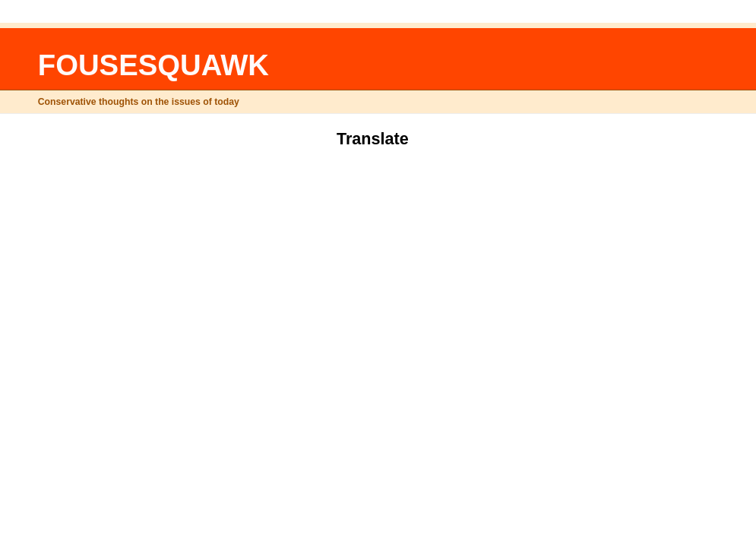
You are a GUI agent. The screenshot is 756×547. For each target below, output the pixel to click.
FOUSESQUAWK (153, 65)
